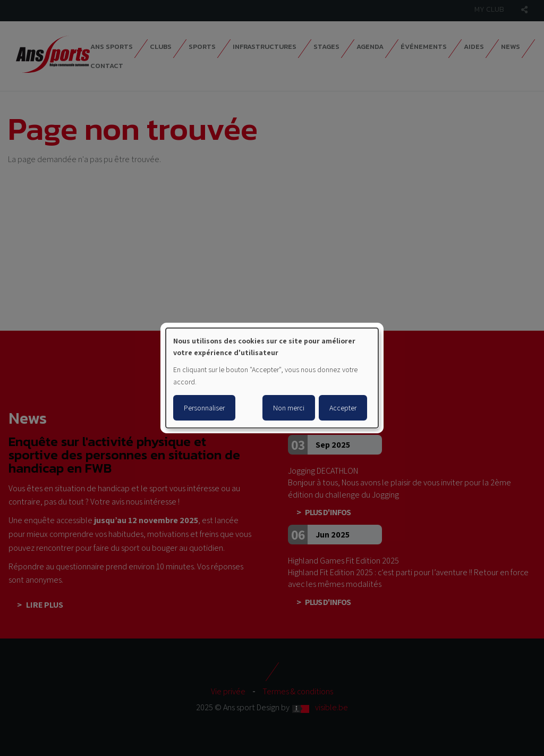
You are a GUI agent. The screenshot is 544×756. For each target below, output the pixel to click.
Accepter (343, 408)
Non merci (289, 408)
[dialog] (272, 378)
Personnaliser (204, 408)
